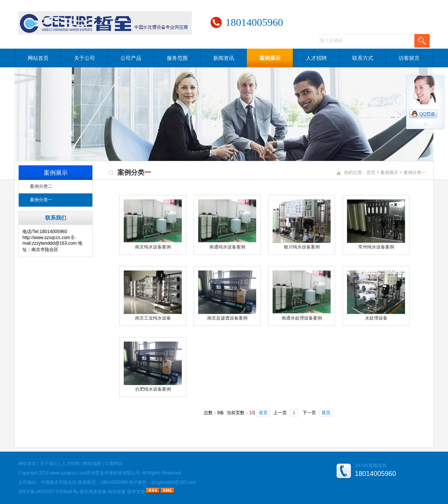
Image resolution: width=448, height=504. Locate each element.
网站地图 (92, 464)
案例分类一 (41, 200)
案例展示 (270, 58)
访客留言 (409, 58)
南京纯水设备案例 (153, 247)
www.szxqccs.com (68, 473)
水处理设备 (376, 318)
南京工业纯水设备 (153, 318)
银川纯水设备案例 (302, 247)
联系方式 (363, 58)
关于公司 (85, 58)
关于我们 (49, 464)
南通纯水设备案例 (227, 247)
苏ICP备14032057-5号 (41, 492)
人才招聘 (316, 58)
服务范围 (177, 58)
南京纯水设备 (93, 492)
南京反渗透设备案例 (227, 318)
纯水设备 (117, 492)
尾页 (326, 413)
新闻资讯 (224, 58)
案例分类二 (41, 186)
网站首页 (38, 58)
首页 (371, 172)
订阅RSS (114, 464)
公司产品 (131, 58)
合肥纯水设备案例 (153, 389)
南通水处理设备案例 (302, 318)
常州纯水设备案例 (376, 247)
